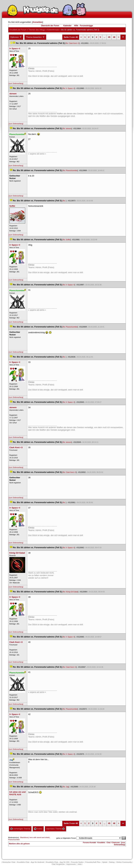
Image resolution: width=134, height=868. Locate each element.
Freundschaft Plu (93, 862)
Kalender (67, 26)
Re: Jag (66, 787)
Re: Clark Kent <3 (72, 43)
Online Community (124, 862)
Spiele (105, 862)
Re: (64, 201)
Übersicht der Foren (50, 26)
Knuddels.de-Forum (18, 30)
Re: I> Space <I (69, 88)
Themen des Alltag (37, 30)
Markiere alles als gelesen (19, 844)
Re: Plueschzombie (70, 170)
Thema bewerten (35, 37)
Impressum (71, 864)
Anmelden (37, 22)
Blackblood (24, 837)
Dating (112, 862)
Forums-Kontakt (89, 843)
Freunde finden (77, 862)
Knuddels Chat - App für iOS (57, 862)
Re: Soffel (67, 240)
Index (38, 829)
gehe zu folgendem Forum (66, 838)
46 (114, 37)
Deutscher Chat (9, 862)
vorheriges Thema (20, 829)
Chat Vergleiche (58, 864)
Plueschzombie (14, 840)
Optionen (16, 37)
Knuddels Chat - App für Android (30, 862)
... (104, 37)
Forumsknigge (86, 26)
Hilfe (76, 26)
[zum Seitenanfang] (16, 83)
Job (80, 864)
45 (109, 37)
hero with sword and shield (39, 837)
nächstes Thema (56, 829)
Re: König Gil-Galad (70, 592)
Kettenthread (53, 30)
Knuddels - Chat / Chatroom (109, 843)
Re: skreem (67, 128)
